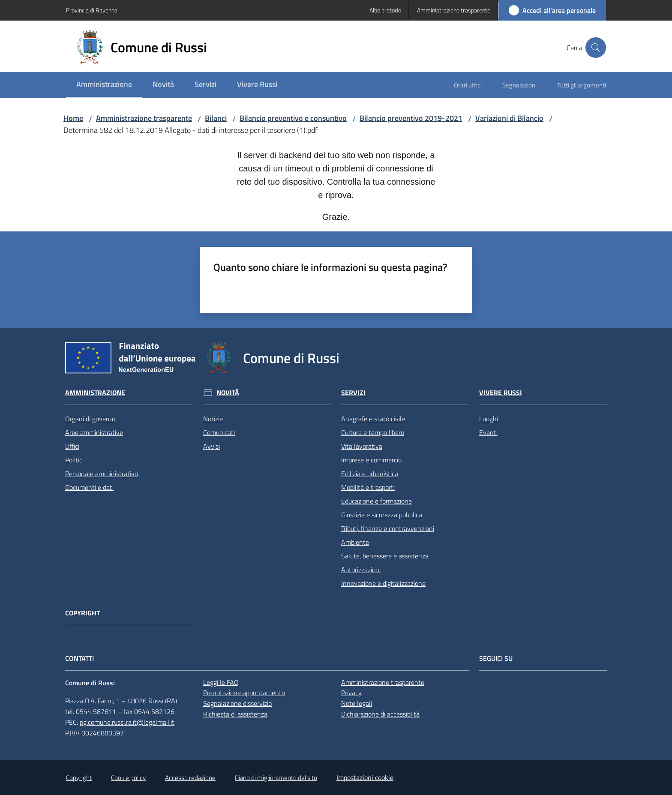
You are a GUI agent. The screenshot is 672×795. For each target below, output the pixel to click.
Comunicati (219, 432)
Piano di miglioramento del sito (276, 778)
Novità (228, 393)
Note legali (357, 703)
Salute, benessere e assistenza (385, 556)
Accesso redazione (190, 778)
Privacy (351, 693)
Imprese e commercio (371, 460)
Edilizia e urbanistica (370, 474)
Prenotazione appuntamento (244, 693)
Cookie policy (128, 778)
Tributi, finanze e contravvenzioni (388, 528)
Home (73, 118)
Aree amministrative (94, 432)
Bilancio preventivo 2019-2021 (411, 118)
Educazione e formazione (376, 501)
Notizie (213, 419)
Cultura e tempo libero (373, 432)
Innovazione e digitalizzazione (383, 583)
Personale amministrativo (102, 474)
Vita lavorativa (362, 446)
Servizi (353, 393)
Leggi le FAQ (221, 682)
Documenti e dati (89, 487)
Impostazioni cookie (365, 777)
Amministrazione (95, 393)
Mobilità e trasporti (368, 487)
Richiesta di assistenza (235, 714)
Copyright (82, 613)
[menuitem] (104, 85)
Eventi (488, 432)
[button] (596, 48)
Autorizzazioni (361, 570)
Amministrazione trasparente (144, 118)
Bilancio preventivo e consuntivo (293, 118)
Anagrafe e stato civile (373, 419)
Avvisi (211, 446)
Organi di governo (90, 419)
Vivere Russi (501, 393)
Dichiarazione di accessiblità (380, 714)
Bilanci (216, 118)
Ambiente (355, 542)
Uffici (72, 446)
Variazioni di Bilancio (509, 118)
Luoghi (489, 419)
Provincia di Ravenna (92, 10)
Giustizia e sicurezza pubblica (382, 515)
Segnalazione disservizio (237, 703)
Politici (74, 460)
